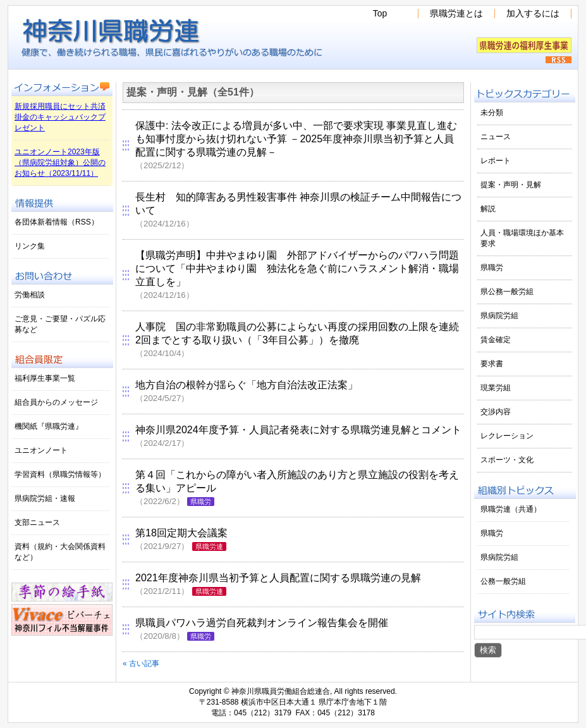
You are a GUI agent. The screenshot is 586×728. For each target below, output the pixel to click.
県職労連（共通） (511, 509)
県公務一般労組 (507, 292)
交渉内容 (496, 412)
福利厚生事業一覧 (45, 378)
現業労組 (496, 388)
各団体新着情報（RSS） (57, 222)
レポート (496, 161)
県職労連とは (456, 14)
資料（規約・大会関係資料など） (60, 552)
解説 (488, 209)
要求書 (492, 364)
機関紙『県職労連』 (49, 426)
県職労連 (209, 546)
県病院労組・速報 (45, 498)
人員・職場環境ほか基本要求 (522, 238)
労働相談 (30, 295)
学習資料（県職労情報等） (60, 474)
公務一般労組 (503, 581)
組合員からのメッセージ (56, 402)
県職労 (201, 502)
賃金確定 (496, 340)
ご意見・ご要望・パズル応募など (60, 324)
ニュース (496, 137)
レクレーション (507, 436)
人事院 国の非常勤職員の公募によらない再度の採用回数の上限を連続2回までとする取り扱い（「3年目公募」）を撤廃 (297, 340)
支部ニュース (37, 522)
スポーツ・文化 (507, 460)
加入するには (533, 14)
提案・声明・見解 (511, 185)
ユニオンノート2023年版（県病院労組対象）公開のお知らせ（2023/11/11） (60, 163)
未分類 (492, 113)
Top (380, 14)
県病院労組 (499, 316)
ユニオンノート (41, 450)
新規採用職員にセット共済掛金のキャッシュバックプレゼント (60, 117)
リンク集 (30, 246)
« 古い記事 (141, 663)
